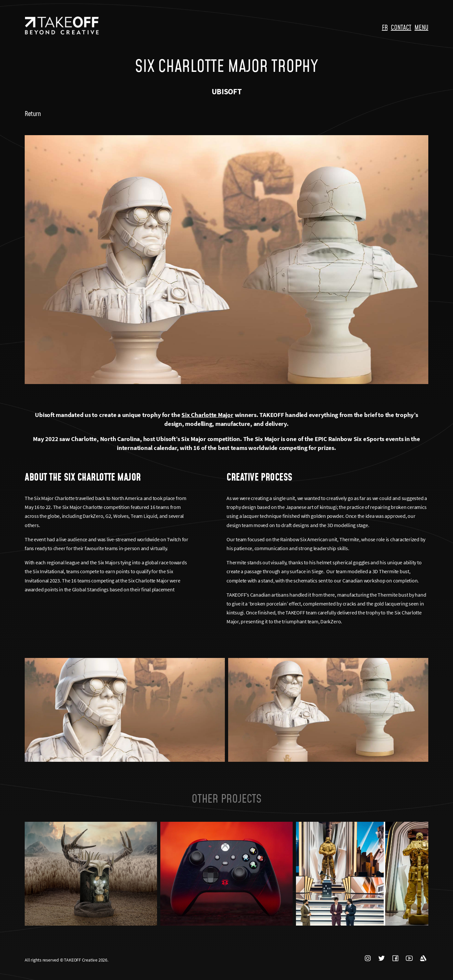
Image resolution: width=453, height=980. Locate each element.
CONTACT (401, 27)
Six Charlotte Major (207, 415)
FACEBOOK (395, 958)
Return (33, 113)
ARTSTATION (423, 958)
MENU (421, 27)
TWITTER (382, 958)
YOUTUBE (409, 958)
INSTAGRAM (368, 958)
